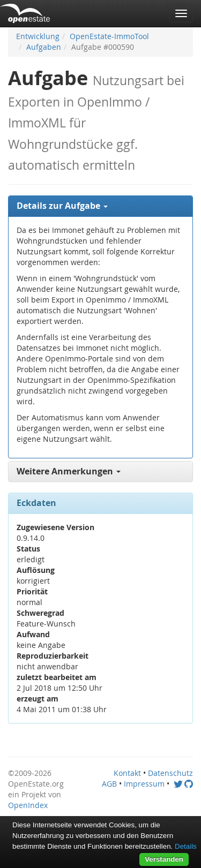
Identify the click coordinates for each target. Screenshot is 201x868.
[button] (100, 206)
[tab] (100, 206)
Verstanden (164, 859)
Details (186, 846)
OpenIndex (28, 805)
